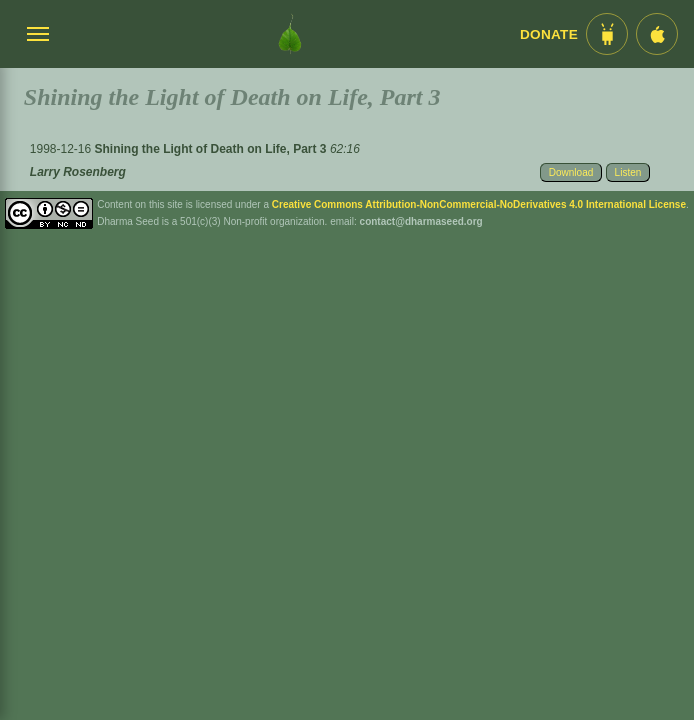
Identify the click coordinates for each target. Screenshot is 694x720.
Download (571, 172)
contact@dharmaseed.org (421, 221)
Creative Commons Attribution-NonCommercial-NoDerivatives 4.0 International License (479, 204)
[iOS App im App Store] (657, 34)
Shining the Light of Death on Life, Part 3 (212, 149)
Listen (628, 172)
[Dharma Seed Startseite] (290, 34)
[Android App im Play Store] (607, 34)
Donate (549, 34)
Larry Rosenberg (78, 172)
